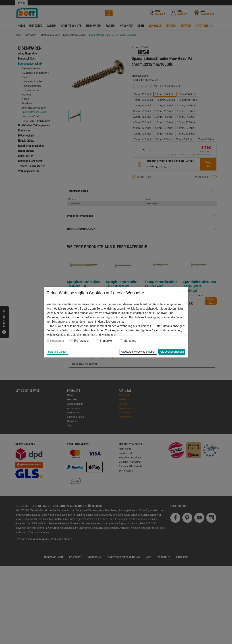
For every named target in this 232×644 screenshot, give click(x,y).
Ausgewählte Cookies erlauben (138, 352)
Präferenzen (82, 341)
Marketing (130, 341)
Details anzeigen (57, 352)
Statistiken (106, 341)
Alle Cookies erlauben (172, 352)
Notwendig (57, 341)
